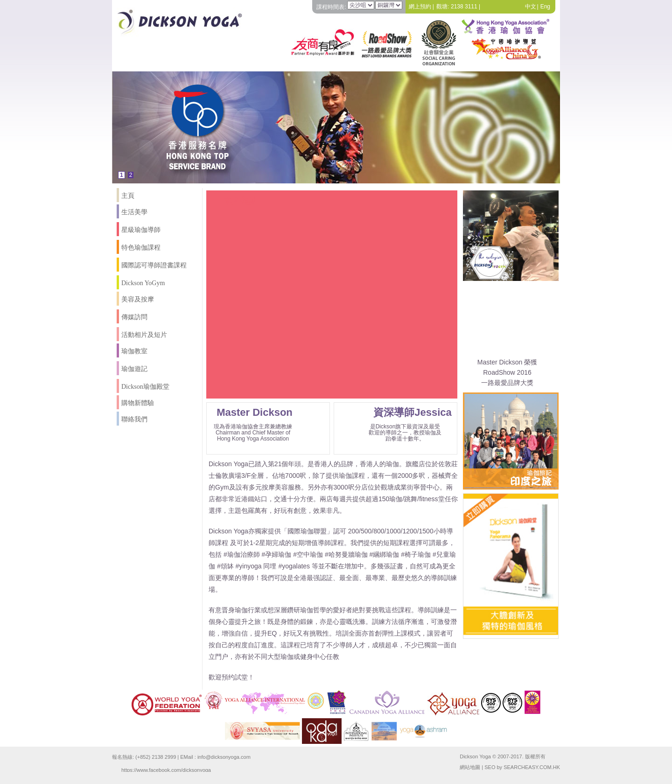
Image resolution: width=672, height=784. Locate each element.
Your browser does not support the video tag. (332, 301)
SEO (490, 767)
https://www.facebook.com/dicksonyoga (166, 770)
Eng (545, 7)
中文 (531, 7)
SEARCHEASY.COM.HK (532, 767)
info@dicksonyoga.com (224, 757)
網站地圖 (470, 767)
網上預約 (420, 7)
